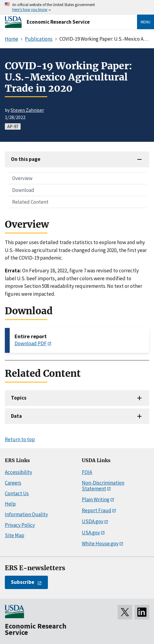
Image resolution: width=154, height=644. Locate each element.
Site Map (15, 535)
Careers (13, 483)
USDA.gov (93, 521)
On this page (26, 159)
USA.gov (91, 533)
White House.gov (100, 543)
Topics (19, 398)
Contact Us (17, 493)
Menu (146, 22)
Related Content (30, 202)
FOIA (87, 472)
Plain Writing (96, 499)
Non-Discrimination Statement (103, 486)
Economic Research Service (58, 22)
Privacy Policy (20, 525)
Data (16, 416)
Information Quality (26, 514)
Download (23, 190)
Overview (22, 178)
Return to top (20, 439)
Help (10, 504)
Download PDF (31, 343)
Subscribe (23, 582)
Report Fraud (97, 510)
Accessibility (18, 472)
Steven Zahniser (27, 110)
